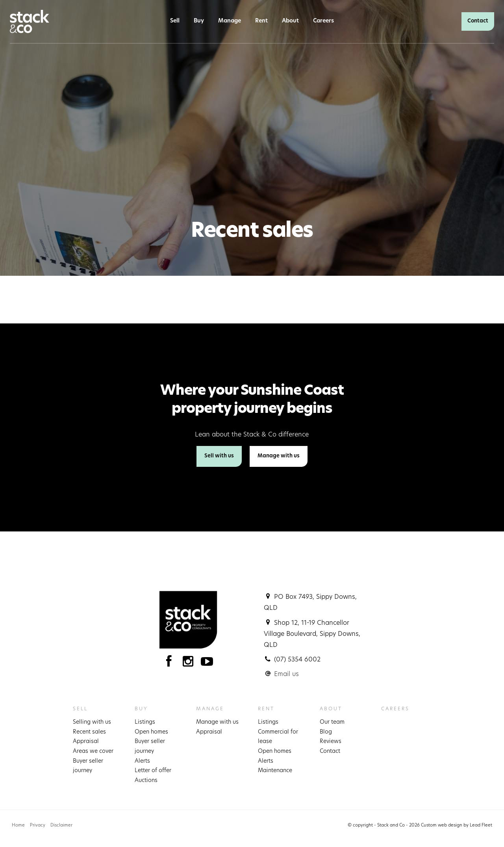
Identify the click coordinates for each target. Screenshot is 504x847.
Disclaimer (61, 826)
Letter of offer (153, 771)
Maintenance (275, 771)
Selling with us (92, 722)
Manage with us (279, 456)
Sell (175, 21)
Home (18, 826)
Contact (478, 21)
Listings (145, 722)
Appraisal (86, 742)
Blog (326, 732)
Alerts (142, 761)
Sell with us (219, 456)
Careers (323, 21)
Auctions (146, 781)
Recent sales (89, 732)
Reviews (331, 742)
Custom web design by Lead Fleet (457, 826)
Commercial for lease (278, 737)
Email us (286, 674)
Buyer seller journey (88, 766)
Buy (199, 21)
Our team (332, 722)
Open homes (151, 732)
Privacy (38, 826)
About (290, 21)
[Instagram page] (190, 664)
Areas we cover (93, 751)
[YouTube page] (207, 664)
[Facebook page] (171, 664)
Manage (230, 21)
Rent (261, 21)
